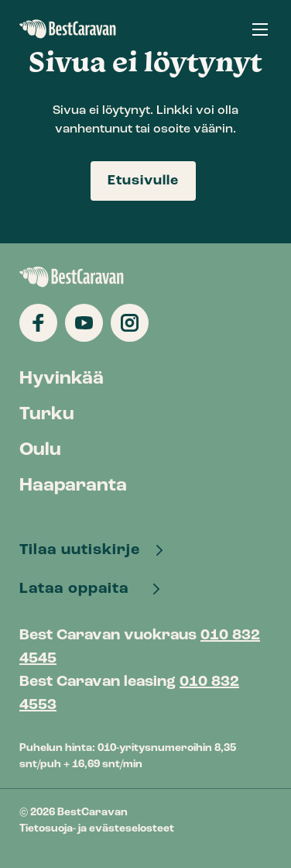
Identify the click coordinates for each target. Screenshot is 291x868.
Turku (47, 415)
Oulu (40, 450)
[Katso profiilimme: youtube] (84, 323)
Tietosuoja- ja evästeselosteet (97, 829)
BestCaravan (68, 29)
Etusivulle (143, 181)
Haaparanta (73, 486)
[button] (260, 29)
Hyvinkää (62, 379)
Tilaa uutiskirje (82, 550)
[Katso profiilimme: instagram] (130, 323)
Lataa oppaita (80, 589)
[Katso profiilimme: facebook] (38, 323)
